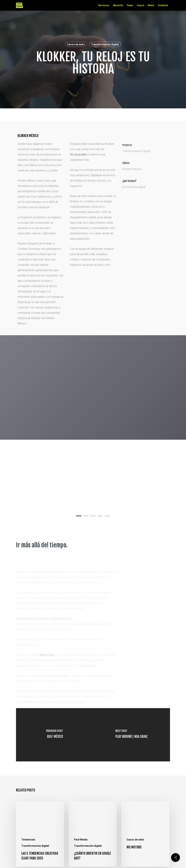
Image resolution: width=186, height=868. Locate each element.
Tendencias (28, 840)
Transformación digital (105, 44)
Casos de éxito (76, 44)
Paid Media (81, 840)
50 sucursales (79, 154)
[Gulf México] (55, 735)
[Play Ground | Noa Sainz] (131, 735)
